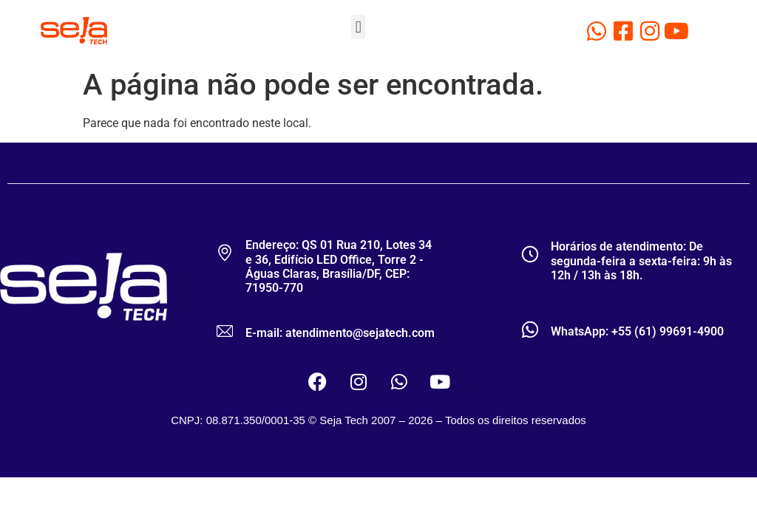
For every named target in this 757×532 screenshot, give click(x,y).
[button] (358, 27)
